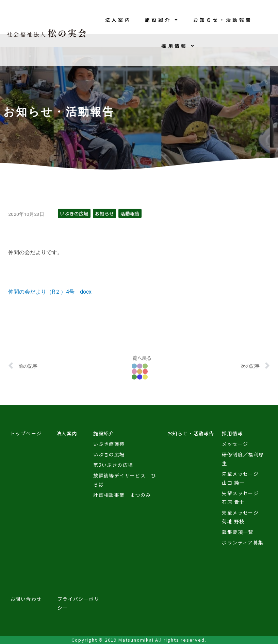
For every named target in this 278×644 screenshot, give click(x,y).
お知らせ (104, 213)
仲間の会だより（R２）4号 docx (50, 292)
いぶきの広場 (74, 213)
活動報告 (130, 213)
